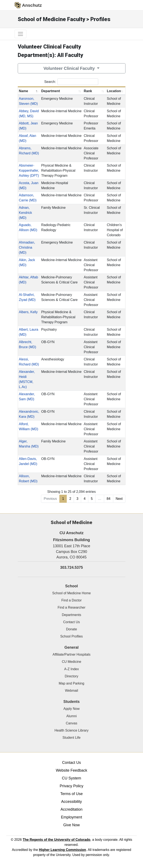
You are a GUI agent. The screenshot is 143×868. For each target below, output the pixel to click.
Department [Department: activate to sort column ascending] (51, 91)
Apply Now (71, 709)
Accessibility (71, 802)
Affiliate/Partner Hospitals (71, 654)
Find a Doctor (71, 600)
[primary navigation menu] (20, 34)
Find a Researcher (72, 607)
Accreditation (71, 809)
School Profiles (71, 636)
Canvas (71, 723)
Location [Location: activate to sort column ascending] (114, 91)
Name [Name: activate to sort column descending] (23, 91)
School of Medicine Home (71, 593)
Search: (71, 82)
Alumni (71, 716)
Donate (72, 629)
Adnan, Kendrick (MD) (25, 213)
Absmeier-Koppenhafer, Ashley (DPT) (29, 170)
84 (109, 499)
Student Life (71, 738)
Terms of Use (71, 794)
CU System (71, 778)
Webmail (72, 691)
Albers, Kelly (28, 312)
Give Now (71, 825)
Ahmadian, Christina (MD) (27, 247)
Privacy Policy (71, 786)
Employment (71, 817)
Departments (72, 615)
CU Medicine (72, 662)
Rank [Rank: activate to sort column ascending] (88, 91)
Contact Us (71, 622)
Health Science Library (71, 730)
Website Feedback (71, 770)
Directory (71, 676)
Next (119, 499)
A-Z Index (71, 669)
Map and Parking (71, 683)
